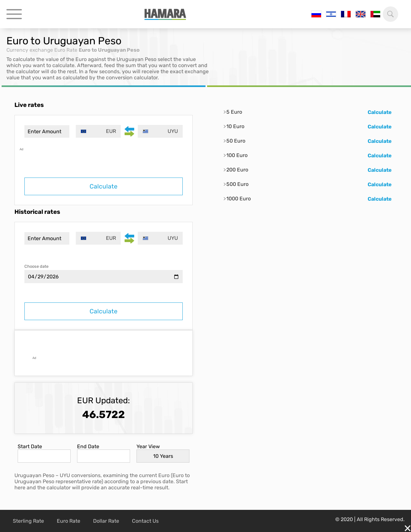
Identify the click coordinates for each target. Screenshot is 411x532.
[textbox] (99, 131)
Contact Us (145, 521)
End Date (88, 446)
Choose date (36, 266)
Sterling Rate (28, 521)
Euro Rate (67, 50)
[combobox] (99, 131)
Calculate (104, 186)
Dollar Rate (106, 521)
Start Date (30, 446)
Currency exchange (30, 50)
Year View (148, 446)
